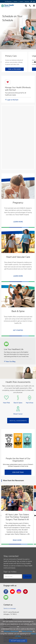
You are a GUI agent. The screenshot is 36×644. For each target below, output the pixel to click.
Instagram (19, 590)
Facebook (6, 590)
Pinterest (26, 590)
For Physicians (8, 2)
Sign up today (10, 572)
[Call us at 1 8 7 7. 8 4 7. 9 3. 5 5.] (30, 6)
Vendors (15, 2)
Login (33, 2)
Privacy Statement (11, 631)
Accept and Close (18, 641)
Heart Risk (6, 403)
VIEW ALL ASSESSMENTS (18, 421)
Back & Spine (18, 403)
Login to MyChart (12, 100)
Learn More (18, 276)
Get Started (18, 330)
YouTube (13, 590)
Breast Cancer (18, 414)
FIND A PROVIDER (14, 69)
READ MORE (17, 540)
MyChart (27, 2)
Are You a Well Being (6, 597)
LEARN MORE (18, 222)
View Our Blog (11, 362)
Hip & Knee (30, 403)
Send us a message (10, 608)
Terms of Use (27, 631)
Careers (21, 2)
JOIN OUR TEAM (18, 472)
